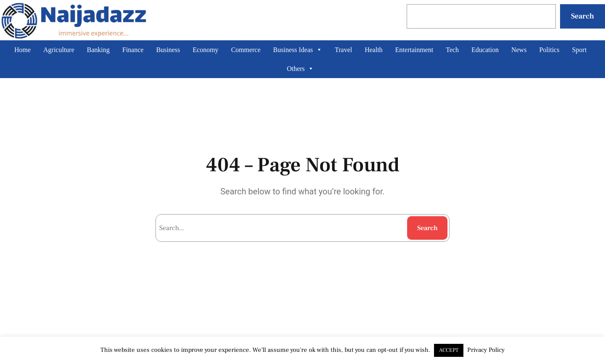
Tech (452, 50)
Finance (133, 50)
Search (583, 16)
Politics (549, 50)
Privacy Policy (486, 350)
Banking (98, 50)
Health (374, 50)
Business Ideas (298, 50)
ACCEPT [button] (449, 350)
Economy (206, 50)
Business (168, 50)
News (519, 50)
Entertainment (414, 50)
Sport (579, 50)
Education (485, 50)
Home (22, 50)
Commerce (246, 50)
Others (301, 69)
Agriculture (59, 50)
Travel (343, 50)
